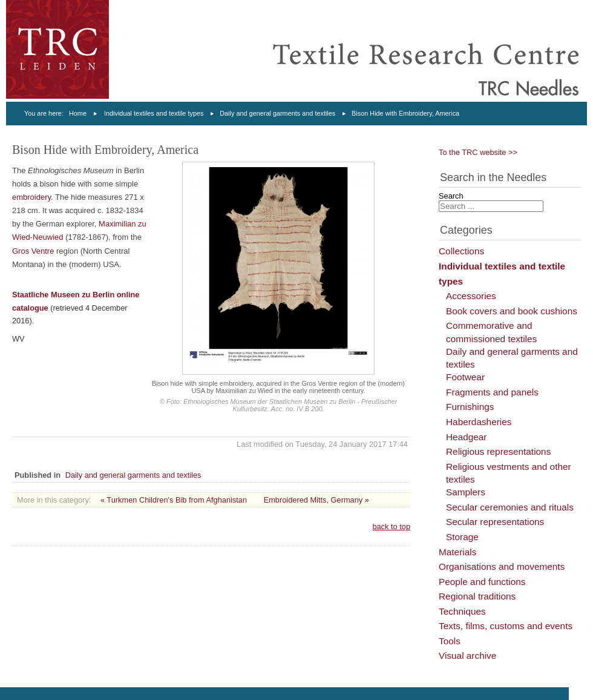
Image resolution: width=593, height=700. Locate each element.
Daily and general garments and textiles (277, 113)
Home (78, 113)
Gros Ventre (33, 251)
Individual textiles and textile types (154, 113)
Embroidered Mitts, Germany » (316, 500)
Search (451, 196)
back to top (391, 527)
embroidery (31, 197)
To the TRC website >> (478, 152)
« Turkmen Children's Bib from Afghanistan (174, 500)
